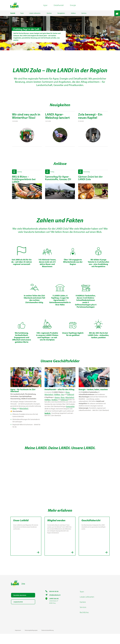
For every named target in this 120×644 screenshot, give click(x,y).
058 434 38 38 (54, 602)
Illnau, (68, 402)
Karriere (49, 16)
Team (22, 16)
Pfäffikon (57, 405)
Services (84, 16)
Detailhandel (59, 6)
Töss (63, 405)
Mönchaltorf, (70, 407)
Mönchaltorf (24, 418)
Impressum (18, 640)
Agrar (45, 6)
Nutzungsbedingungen (31, 640)
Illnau (15, 418)
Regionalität (70, 417)
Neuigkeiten (61, 16)
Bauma (57, 407)
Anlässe (73, 16)
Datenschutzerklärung (48, 640)
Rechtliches (84, 623)
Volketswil (71, 405)
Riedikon (55, 410)
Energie (73, 6)
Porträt (13, 16)
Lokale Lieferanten (35, 16)
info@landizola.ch (55, 605)
